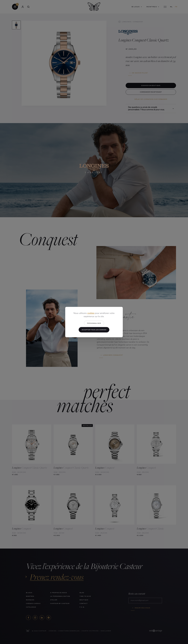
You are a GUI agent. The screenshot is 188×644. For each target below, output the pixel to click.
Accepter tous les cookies (94, 330)
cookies (91, 313)
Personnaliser (94, 323)
